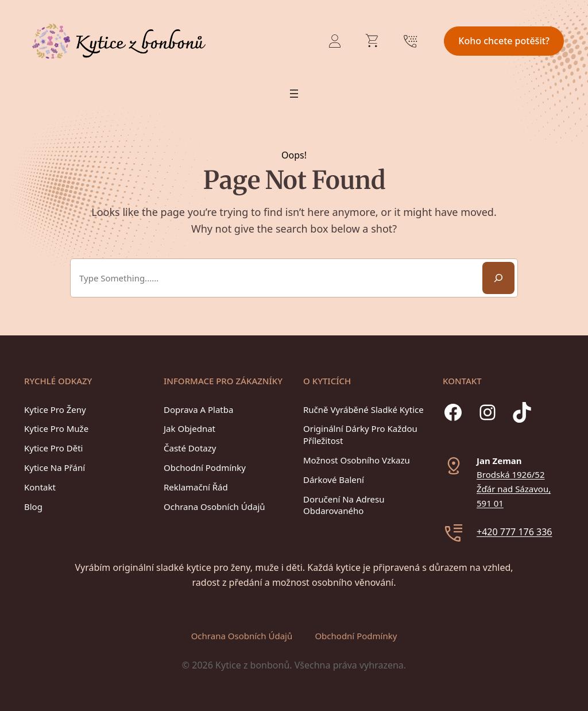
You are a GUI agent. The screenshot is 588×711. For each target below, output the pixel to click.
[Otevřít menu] (294, 94)
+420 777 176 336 (514, 532)
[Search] (498, 278)
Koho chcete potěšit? (504, 41)
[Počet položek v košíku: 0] (373, 41)
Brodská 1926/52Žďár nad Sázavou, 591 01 (514, 489)
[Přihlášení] (335, 41)
